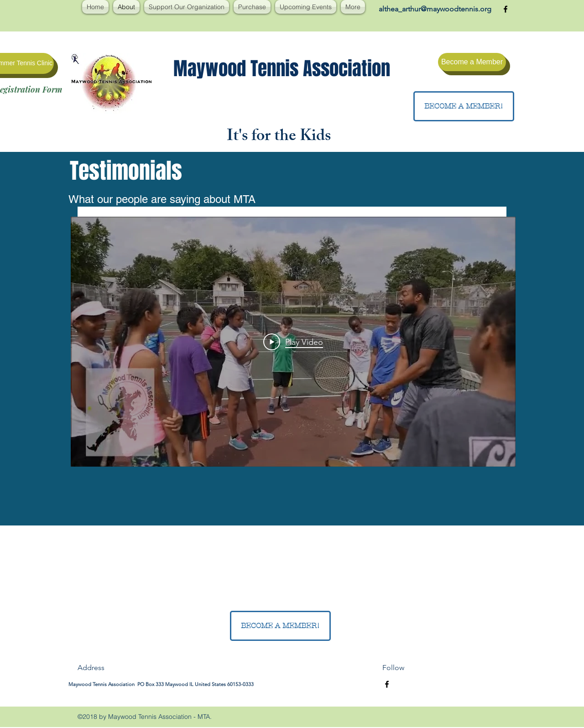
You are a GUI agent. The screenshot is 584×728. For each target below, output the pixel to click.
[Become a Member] (472, 62)
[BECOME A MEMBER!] (464, 106)
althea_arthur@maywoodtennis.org (435, 9)
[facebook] (506, 9)
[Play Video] (293, 342)
